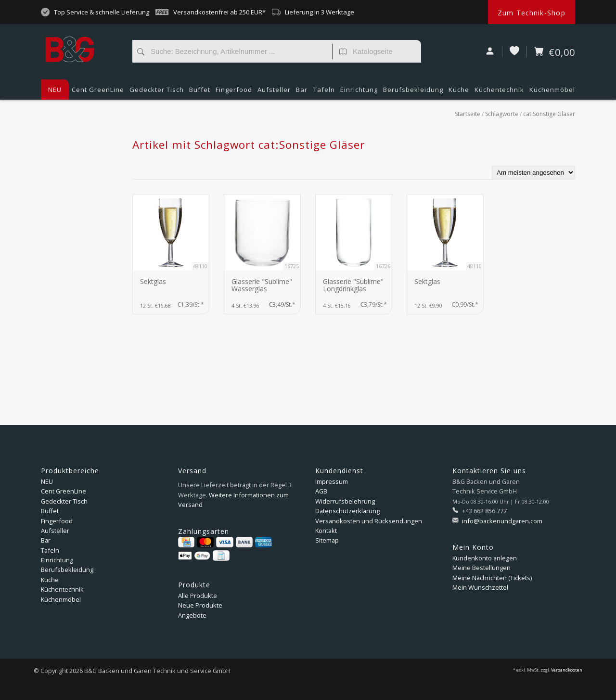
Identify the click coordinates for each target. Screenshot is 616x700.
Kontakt (326, 531)
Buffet (200, 92)
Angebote (192, 615)
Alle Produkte (198, 596)
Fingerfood (234, 92)
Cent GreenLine (98, 90)
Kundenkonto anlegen (485, 558)
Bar (302, 92)
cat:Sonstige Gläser (549, 114)
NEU (55, 90)
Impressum (332, 481)
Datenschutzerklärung (347, 511)
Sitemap (327, 540)
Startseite (468, 114)
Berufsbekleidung (413, 92)
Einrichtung (359, 92)
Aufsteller (274, 92)
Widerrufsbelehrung (345, 501)
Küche (459, 92)
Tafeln (324, 92)
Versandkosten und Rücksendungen (369, 521)
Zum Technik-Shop (532, 13)
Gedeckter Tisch (157, 92)
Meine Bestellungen (481, 568)
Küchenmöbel (552, 92)
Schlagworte (502, 114)
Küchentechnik (499, 92)
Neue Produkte (200, 605)
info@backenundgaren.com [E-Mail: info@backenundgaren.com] (501, 521)
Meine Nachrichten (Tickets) (492, 578)
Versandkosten (567, 670)
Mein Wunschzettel (480, 587)
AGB (321, 491)
